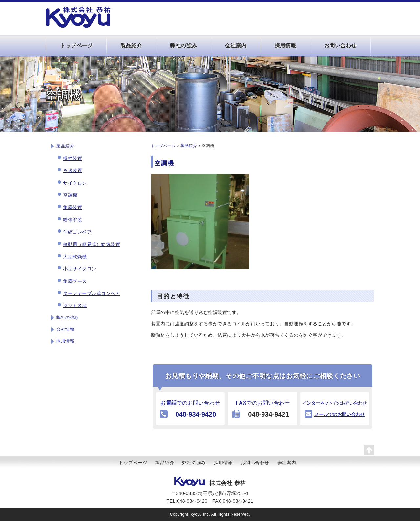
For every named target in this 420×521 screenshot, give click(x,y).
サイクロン (75, 183)
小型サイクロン (80, 269)
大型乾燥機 (75, 257)
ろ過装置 (73, 170)
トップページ (76, 45)
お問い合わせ (340, 45)
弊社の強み (184, 45)
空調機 (70, 195)
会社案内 (236, 45)
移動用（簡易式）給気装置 (92, 244)
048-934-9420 (196, 414)
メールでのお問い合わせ (340, 414)
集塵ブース (75, 281)
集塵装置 (73, 207)
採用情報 (285, 45)
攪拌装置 (73, 158)
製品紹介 (131, 45)
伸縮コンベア (77, 232)
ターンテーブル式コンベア (92, 293)
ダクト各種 (75, 306)
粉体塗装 (73, 220)
